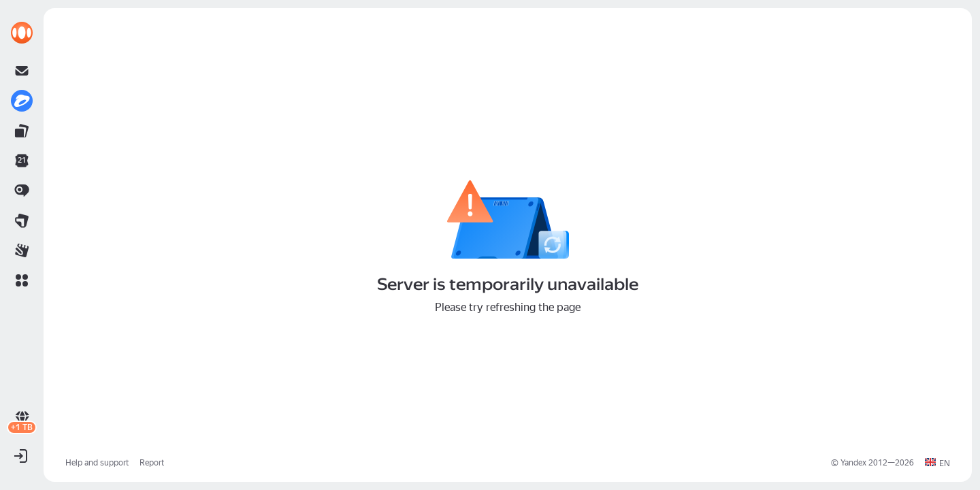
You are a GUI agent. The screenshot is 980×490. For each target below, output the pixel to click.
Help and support (97, 463)
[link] (22, 33)
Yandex (853, 463)
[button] (22, 280)
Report (152, 463)
